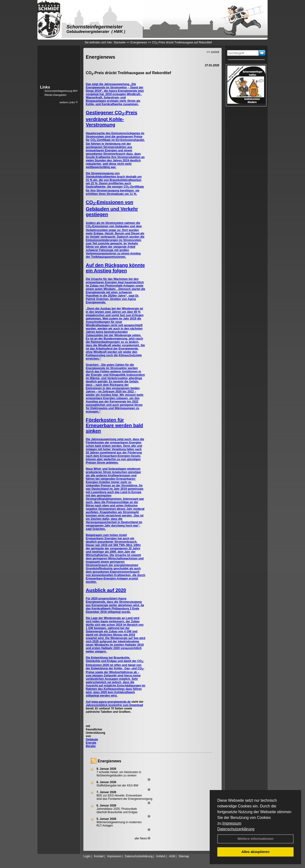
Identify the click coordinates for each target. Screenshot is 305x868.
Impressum (232, 823)
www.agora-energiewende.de (111, 702)
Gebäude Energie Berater (92, 743)
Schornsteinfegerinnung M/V (61, 91)
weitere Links (69, 102)
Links (45, 87)
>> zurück (213, 52)
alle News (142, 838)
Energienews (109, 761)
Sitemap (184, 856)
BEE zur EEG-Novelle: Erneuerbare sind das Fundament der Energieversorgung (124, 797)
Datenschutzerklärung (236, 829)
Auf (89, 702)
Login (87, 856)
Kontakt (99, 856)
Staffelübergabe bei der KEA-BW (117, 785)
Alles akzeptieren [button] (255, 852)
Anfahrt (161, 856)
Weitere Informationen (255, 839)
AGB (172, 856)
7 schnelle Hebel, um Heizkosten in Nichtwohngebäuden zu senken (119, 774)
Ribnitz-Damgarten (56, 95)
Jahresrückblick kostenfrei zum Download (114, 705)
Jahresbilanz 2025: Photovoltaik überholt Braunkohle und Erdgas (117, 811)
